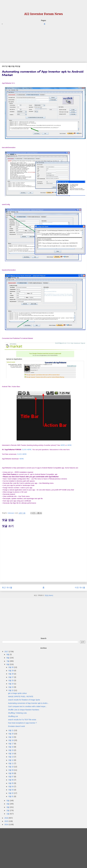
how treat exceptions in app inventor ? (22, 723)
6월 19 (11, 737)
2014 (7, 824)
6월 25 (11, 680)
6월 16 (11, 747)
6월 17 (11, 744)
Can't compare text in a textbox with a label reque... (27, 706)
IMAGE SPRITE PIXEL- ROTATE (21, 697)
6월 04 (11, 786)
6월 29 (11, 671)
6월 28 (11, 674)
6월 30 (11, 667)
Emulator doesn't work (17, 726)
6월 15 (11, 750)
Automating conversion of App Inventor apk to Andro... (28, 703)
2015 (7, 821)
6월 (8, 664)
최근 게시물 (7, 588)
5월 (8, 801)
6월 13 (11, 757)
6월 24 (11, 684)
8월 (8, 658)
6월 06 (11, 780)
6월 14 (11, 753)
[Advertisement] (43, 42)
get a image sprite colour (17, 693)
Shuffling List (13, 716)
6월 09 (11, 770)
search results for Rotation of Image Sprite (24, 700)
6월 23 (11, 687)
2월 (8, 810)
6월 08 (11, 773)
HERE (63, 445)
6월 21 (11, 730)
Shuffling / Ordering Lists (17, 713)
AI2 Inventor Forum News (43, 14)
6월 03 (11, 790)
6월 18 (11, 740)
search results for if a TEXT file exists (22, 720)
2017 (7, 652)
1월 (8, 814)
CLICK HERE (27, 450)
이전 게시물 (80, 588)
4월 (8, 804)
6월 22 (11, 690)
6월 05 (11, 783)
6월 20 (11, 734)
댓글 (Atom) (49, 595)
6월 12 (11, 760)
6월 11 (11, 763)
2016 (7, 818)
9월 (8, 654)
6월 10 (11, 767)
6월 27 (11, 677)
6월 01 (11, 796)
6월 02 (11, 793)
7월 (8, 661)
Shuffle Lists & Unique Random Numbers (24, 710)
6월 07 (11, 777)
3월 (8, 807)
